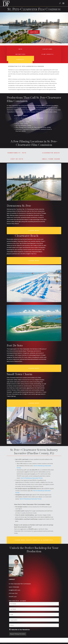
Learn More (34, 32)
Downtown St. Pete (34, 25)
